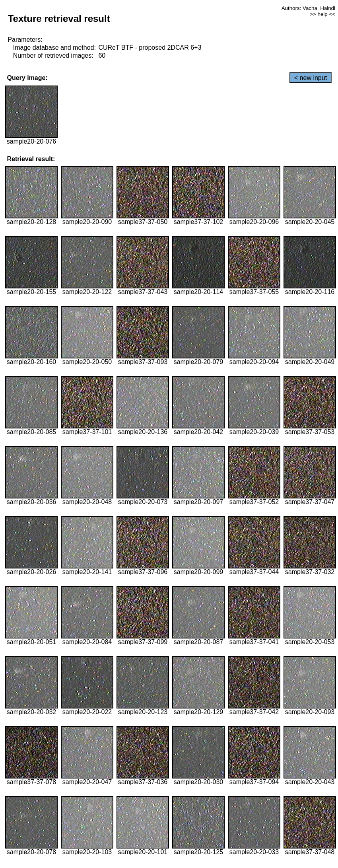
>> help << (322, 14)
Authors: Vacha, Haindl (308, 8)
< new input (311, 78)
